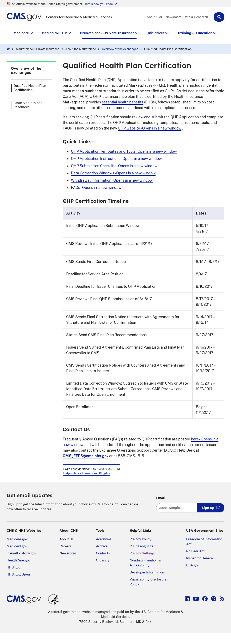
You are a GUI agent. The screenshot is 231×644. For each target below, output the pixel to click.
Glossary (103, 560)
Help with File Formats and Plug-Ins (87, 473)
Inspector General (200, 558)
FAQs (96, 188)
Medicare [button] (21, 33)
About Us (67, 539)
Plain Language (142, 546)
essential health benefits (123, 102)
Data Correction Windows (113, 173)
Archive (102, 546)
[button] (219, 17)
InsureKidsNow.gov (21, 553)
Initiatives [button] (156, 33)
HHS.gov (13, 567)
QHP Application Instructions (116, 159)
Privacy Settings (142, 553)
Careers (66, 546)
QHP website (150, 128)
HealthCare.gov (19, 560)
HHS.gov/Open (18, 574)
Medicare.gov (17, 539)
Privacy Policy (141, 539)
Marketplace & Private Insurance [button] (107, 33)
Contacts (103, 553)
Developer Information (147, 572)
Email (160, 498)
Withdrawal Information (112, 180)
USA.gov (193, 565)
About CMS (155, 17)
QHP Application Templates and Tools (124, 151)
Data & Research (196, 17)
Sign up (208, 508)
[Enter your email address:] (177, 508)
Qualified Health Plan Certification (30, 88)
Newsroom (173, 17)
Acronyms (104, 539)
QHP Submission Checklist (114, 166)
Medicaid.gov (17, 546)
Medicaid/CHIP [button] (54, 33)
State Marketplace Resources (28, 105)
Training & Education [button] (195, 33)
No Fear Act (195, 551)
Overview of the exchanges (120, 49)
